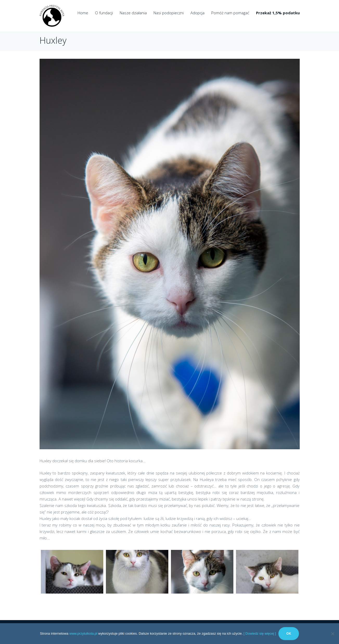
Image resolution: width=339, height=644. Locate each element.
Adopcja (197, 13)
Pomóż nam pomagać (230, 13)
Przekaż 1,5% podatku (278, 13)
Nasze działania (133, 13)
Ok (289, 634)
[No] (332, 634)
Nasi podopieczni (169, 13)
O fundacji (104, 13)
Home (83, 13)
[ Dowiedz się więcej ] (260, 633)
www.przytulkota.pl (83, 633)
